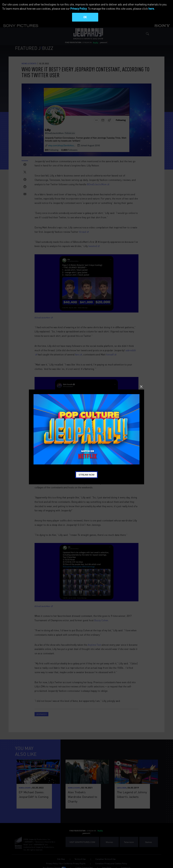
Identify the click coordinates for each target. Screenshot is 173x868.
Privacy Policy (79, 8)
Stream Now (86, 475)
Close (141, 387)
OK (85, 17)
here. (152, 8)
